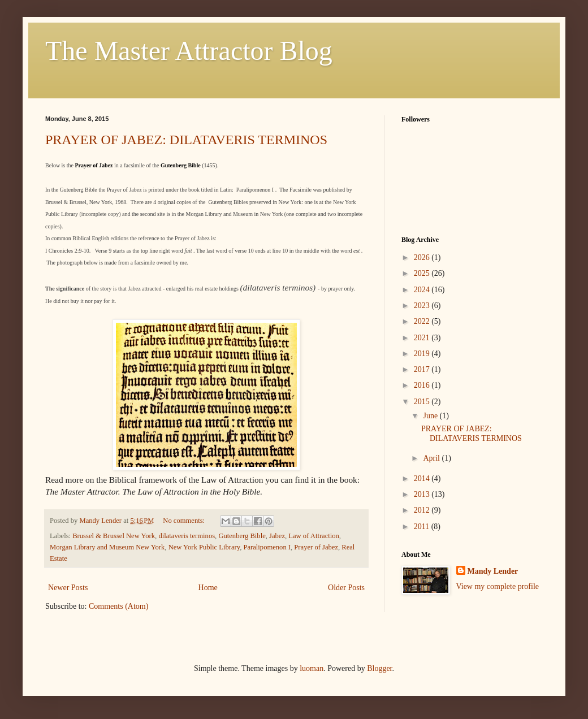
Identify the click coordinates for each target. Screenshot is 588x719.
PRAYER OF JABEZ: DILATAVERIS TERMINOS (186, 140)
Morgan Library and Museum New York (107, 547)
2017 (423, 369)
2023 (423, 306)
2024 (423, 290)
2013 (423, 494)
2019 (423, 354)
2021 (423, 338)
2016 (423, 385)
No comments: (185, 521)
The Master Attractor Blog (189, 51)
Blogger (379, 668)
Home (208, 588)
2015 (423, 402)
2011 (423, 527)
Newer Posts (68, 588)
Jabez (277, 536)
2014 (423, 478)
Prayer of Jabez (316, 547)
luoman (312, 668)
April (432, 458)
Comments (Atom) (118, 606)
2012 (423, 510)
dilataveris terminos (187, 536)
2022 (423, 321)
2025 (423, 273)
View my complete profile (498, 586)
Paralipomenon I (267, 547)
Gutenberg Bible (242, 536)
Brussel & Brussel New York (114, 536)
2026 (423, 257)
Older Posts (346, 588)
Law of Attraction (314, 536)
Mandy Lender (493, 571)
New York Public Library (204, 547)
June (431, 416)
